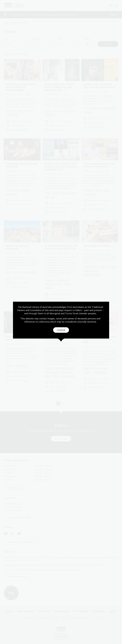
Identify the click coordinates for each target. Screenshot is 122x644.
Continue (61, 330)
